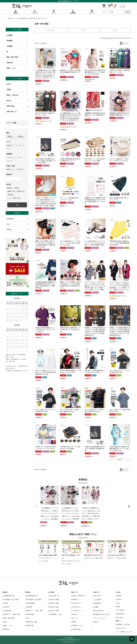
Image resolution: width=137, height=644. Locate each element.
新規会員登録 (120, 614)
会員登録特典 (97, 603)
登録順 (16, 188)
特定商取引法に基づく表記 (101, 614)
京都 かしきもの (121, 628)
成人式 (9, 101)
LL (8, 149)
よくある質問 (97, 599)
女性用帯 (6, 607)
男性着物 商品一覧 (31, 596)
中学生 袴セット (76, 607)
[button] (130, 43)
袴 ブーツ (74, 618)
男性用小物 (29, 625)
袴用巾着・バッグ (77, 625)
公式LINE (119, 599)
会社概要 (96, 607)
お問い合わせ (120, 617)
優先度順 (10, 195)
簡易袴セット (76, 599)
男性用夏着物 (30, 603)
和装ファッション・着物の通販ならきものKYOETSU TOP (24, 18)
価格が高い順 (127, 38)
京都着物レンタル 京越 (123, 624)
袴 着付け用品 (76, 629)
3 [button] (127, 43)
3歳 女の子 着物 (53, 599)
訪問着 (5, 603)
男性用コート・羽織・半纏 (34, 611)
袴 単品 (74, 614)
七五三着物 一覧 (54, 596)
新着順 (9, 188)
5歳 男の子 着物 (53, 607)
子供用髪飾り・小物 (55, 614)
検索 (128, 12)
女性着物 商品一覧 (9, 596)
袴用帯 (74, 622)
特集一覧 (96, 622)
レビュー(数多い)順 (13, 198)
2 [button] (124, 43)
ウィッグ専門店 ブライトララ (125, 632)
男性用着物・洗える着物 (33, 599)
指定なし (10, 145)
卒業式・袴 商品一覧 (78, 596)
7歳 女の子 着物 (53, 611)
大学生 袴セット (76, 603)
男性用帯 (29, 607)
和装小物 (6, 629)
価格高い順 (11, 191)
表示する (20, 169)
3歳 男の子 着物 (53, 603)
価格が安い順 (118, 38)
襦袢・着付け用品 (8, 618)
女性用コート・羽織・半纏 (11, 614)
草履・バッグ (7, 625)
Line (8, 224)
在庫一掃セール (12, 112)
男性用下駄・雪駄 (31, 622)
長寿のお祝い (11, 106)
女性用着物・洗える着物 (10, 599)
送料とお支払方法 (98, 611)
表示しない (11, 169)
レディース (11, 157)
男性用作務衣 (30, 614)
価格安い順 (20, 191)
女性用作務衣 (7, 611)
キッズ (9, 161)
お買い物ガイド (98, 596)
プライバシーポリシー (100, 618)
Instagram (10, 219)
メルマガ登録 (120, 610)
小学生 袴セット (76, 611)
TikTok (9, 230)
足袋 (4, 622)
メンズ (19, 157)
